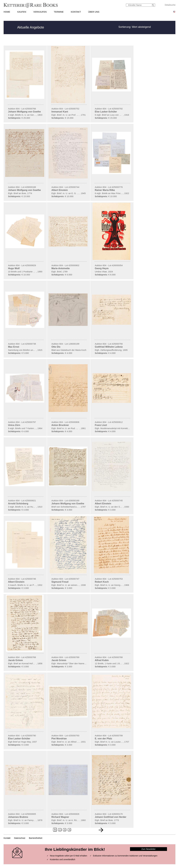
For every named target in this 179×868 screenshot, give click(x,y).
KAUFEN (22, 12)
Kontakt (7, 838)
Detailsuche (170, 5)
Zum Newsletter (148, 849)
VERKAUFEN (40, 12)
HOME (7, 12)
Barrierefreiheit (36, 838)
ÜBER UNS (94, 12)
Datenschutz (20, 838)
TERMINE (59, 12)
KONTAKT (76, 12)
